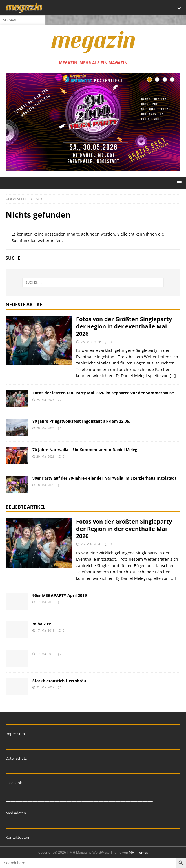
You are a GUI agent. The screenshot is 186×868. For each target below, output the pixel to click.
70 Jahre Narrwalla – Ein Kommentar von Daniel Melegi (85, 450)
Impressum (15, 734)
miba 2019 (42, 624)
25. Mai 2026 (45, 400)
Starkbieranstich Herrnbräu (59, 681)
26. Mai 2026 (91, 342)
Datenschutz (16, 758)
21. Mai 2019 (45, 687)
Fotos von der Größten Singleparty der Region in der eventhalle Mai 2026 (124, 326)
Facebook (14, 783)
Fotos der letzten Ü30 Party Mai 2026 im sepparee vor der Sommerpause (103, 393)
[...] (173, 376)
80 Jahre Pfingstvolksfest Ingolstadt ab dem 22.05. (81, 421)
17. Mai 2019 (45, 602)
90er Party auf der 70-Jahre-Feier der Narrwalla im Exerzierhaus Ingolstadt (104, 478)
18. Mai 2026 (45, 485)
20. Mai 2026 (45, 428)
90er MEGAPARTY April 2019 (60, 595)
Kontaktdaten (17, 837)
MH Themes (138, 852)
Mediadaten (16, 813)
